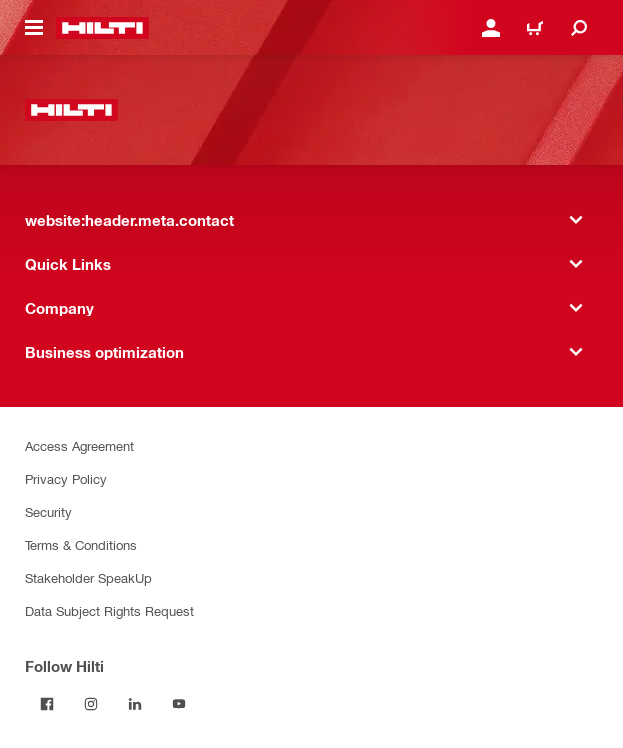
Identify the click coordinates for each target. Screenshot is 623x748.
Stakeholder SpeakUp (88, 577)
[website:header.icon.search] (579, 28)
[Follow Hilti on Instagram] (91, 704)
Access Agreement (79, 445)
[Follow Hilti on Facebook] (47, 704)
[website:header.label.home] (102, 28)
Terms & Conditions (81, 544)
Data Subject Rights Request (109, 610)
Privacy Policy (66, 478)
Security (48, 511)
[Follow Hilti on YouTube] (179, 704)
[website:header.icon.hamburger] (34, 28)
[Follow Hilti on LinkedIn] (135, 704)
